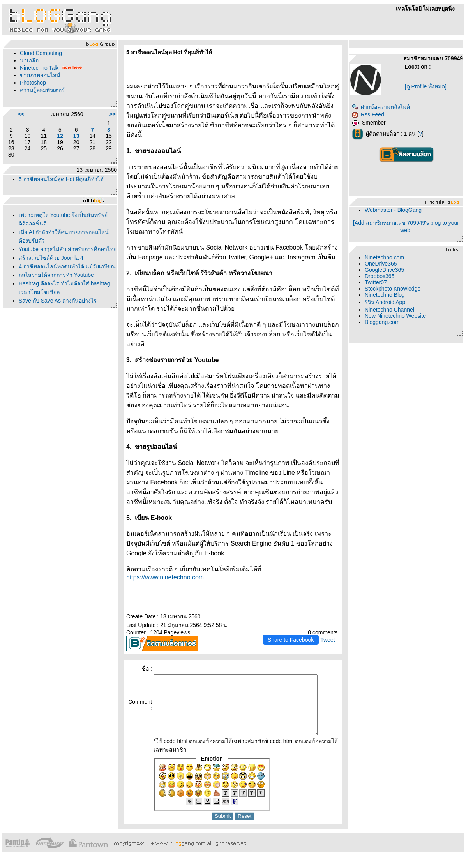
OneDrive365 (381, 264)
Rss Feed (368, 114)
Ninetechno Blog (385, 295)
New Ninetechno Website (395, 316)
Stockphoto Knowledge (393, 289)
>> (113, 114)
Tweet (327, 640)
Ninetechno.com (384, 257)
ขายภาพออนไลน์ (40, 75)
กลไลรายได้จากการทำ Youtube (56, 275)
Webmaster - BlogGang (393, 210)
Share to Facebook (291, 640)
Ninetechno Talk (39, 68)
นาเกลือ (29, 60)
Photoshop (33, 83)
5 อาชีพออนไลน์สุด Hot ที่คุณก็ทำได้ (61, 179)
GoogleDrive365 (384, 270)
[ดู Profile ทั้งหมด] (426, 86)
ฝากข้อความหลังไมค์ (381, 107)
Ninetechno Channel (389, 310)
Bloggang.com (382, 322)
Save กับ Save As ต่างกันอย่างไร (58, 301)
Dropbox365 (380, 276)
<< (21, 114)
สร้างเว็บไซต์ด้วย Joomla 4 (51, 258)
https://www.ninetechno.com (165, 577)
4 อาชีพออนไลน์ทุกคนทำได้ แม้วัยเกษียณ (67, 266)
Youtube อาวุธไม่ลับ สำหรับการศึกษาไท (68, 249)
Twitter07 (376, 282)
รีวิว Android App (385, 302)
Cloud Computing (41, 53)
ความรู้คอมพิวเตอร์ (42, 90)
